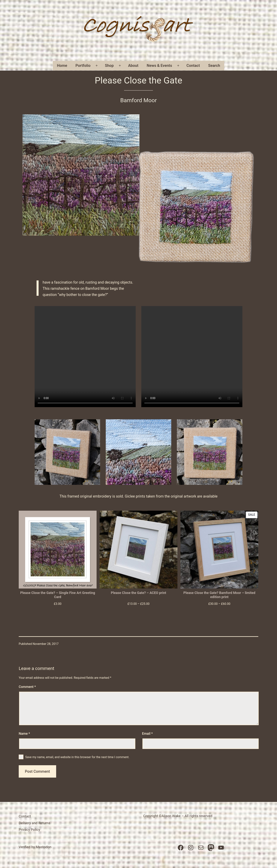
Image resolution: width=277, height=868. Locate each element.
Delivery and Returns (35, 823)
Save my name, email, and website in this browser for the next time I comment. (77, 757)
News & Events (159, 66)
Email (147, 734)
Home (62, 66)
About (133, 66)
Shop (109, 66)
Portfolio (83, 66)
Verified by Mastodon (35, 847)
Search (214, 66)
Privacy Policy (29, 830)
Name (24, 734)
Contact (193, 66)
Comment (27, 687)
